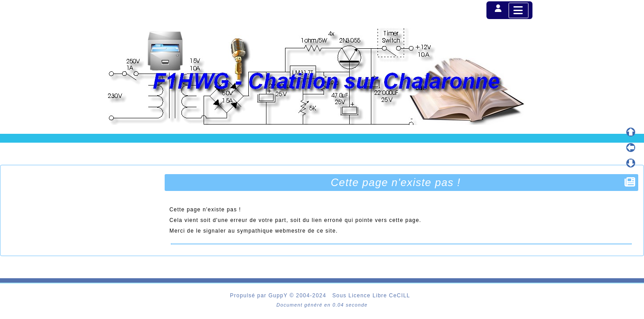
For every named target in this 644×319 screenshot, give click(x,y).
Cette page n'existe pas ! (397, 182)
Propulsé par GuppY (260, 296)
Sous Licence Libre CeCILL (372, 296)
